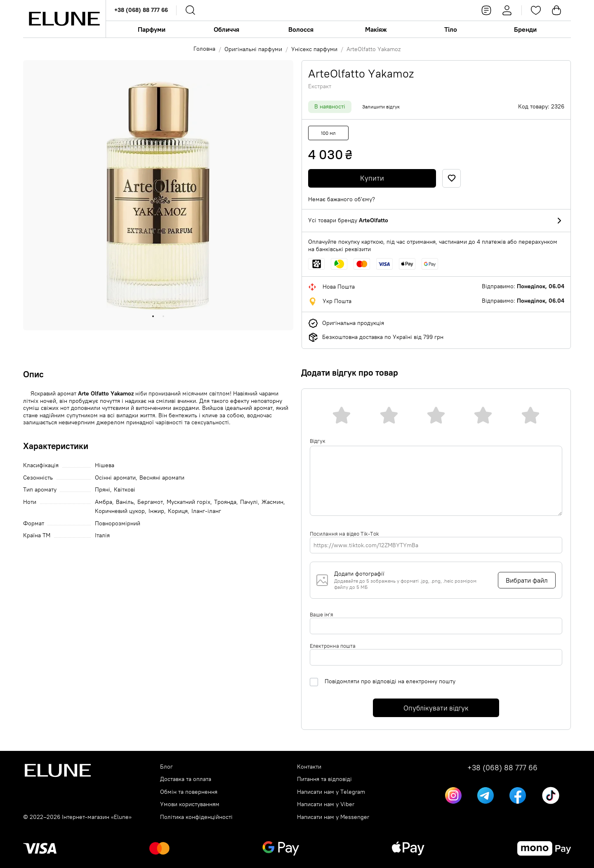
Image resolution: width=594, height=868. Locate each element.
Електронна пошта (333, 646)
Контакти (309, 767)
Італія (102, 535)
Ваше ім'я (322, 614)
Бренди (525, 29)
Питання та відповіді (324, 779)
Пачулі (249, 502)
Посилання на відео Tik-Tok (344, 534)
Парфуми (152, 29)
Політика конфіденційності (196, 817)
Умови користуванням (190, 804)
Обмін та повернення (189, 792)
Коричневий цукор (120, 511)
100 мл (328, 133)
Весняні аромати (162, 478)
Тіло (451, 29)
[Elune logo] (64, 19)
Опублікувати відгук (436, 708)
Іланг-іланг (206, 511)
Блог (166, 767)
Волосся (301, 29)
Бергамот (150, 502)
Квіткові (125, 490)
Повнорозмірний (118, 523)
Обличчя (226, 29)
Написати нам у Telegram (331, 792)
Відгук (318, 441)
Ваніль (125, 502)
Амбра (104, 502)
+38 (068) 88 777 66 (141, 10)
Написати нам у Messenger (333, 817)
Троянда (225, 502)
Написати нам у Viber (326, 804)
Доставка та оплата (186, 779)
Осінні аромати (115, 478)
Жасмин (272, 502)
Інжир (156, 511)
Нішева (105, 465)
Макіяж (376, 29)
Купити (372, 178)
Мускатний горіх (189, 502)
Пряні (103, 490)
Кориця (178, 511)
